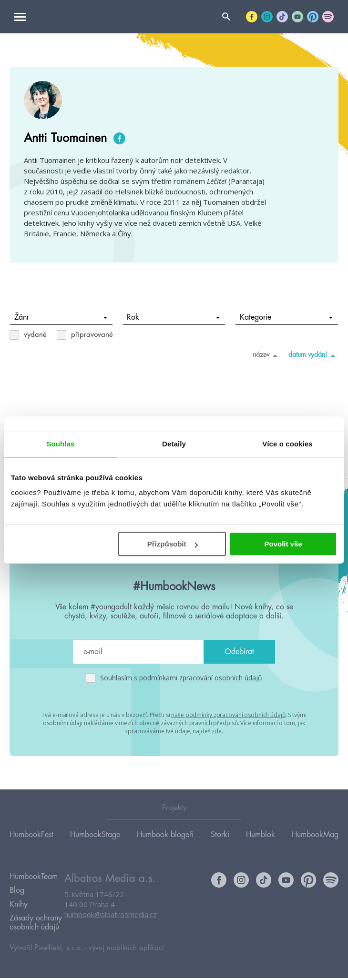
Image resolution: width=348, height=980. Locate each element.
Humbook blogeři (165, 836)
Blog (17, 892)
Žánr (61, 317)
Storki (220, 836)
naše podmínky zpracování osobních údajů (228, 715)
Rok (173, 317)
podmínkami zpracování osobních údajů (201, 678)
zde (217, 731)
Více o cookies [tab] (287, 444)
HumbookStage (95, 836)
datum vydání (313, 355)
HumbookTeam (34, 879)
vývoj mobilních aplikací (126, 950)
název (267, 355)
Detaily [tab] (174, 444)
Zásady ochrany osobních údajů (36, 924)
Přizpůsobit (173, 544)
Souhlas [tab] (60, 444)
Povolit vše (283, 544)
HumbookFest (31, 836)
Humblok (261, 836)
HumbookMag (315, 836)
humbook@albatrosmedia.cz (111, 916)
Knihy (19, 906)
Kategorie (286, 317)
